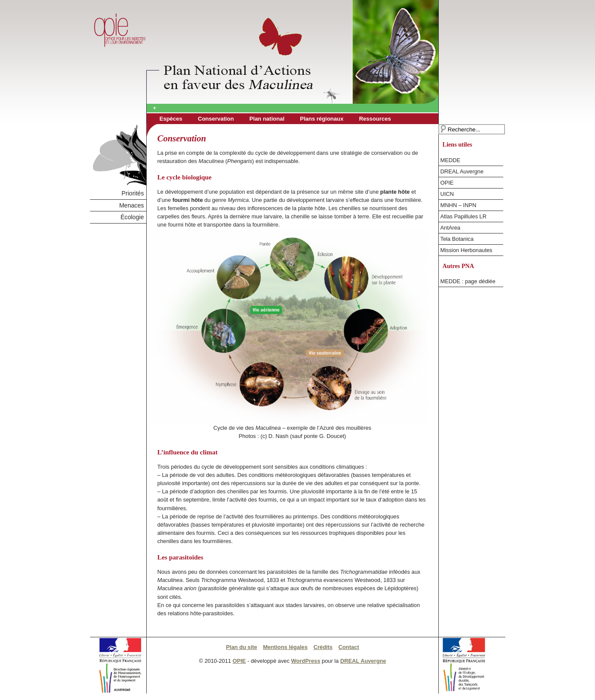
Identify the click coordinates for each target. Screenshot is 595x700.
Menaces (131, 205)
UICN (447, 194)
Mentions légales (285, 647)
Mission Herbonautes (466, 250)
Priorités (133, 193)
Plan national (267, 119)
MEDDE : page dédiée (468, 281)
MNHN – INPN (458, 205)
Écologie (132, 217)
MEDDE (450, 160)
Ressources (375, 119)
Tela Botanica (457, 239)
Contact (349, 647)
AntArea (450, 228)
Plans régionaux (322, 119)
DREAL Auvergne (462, 171)
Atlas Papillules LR (464, 216)
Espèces (171, 119)
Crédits (323, 647)
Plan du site (241, 647)
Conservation (216, 119)
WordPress (306, 661)
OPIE (447, 183)
